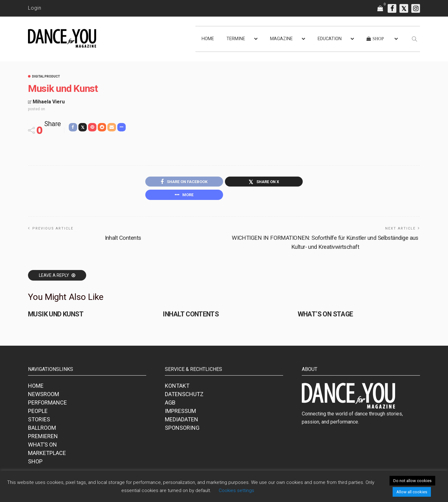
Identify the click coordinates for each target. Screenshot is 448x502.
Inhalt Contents (123, 239)
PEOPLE (38, 413)
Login (35, 8)
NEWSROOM (44, 396)
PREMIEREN (43, 438)
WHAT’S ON (42, 446)
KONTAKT (177, 388)
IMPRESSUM (180, 413)
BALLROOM (42, 430)
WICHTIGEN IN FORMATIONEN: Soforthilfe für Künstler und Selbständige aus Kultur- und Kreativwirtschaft (325, 244)
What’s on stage (324, 316)
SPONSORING (182, 430)
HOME (208, 39)
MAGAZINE (281, 39)
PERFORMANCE (47, 404)
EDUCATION (330, 39)
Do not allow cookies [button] (412, 481)
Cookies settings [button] (236, 490)
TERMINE (236, 39)
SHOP (35, 463)
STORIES (39, 421)
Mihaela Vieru (49, 102)
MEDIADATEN (182, 421)
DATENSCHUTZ (184, 396)
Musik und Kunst (55, 316)
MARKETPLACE (47, 455)
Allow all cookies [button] (412, 492)
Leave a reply (54, 277)
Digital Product (46, 77)
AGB (170, 404)
